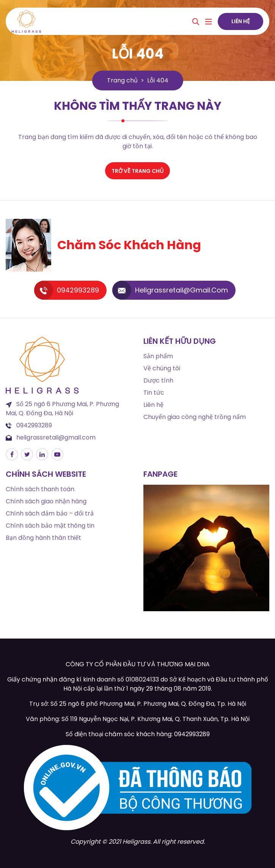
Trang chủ (122, 80)
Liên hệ (241, 21)
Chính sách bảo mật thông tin (50, 526)
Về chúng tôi (162, 368)
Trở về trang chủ (137, 171)
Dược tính (158, 380)
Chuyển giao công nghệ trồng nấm (195, 417)
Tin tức (154, 393)
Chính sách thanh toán (40, 489)
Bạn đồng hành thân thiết (43, 538)
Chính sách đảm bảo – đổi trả (50, 513)
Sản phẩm (158, 356)
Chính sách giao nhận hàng (46, 501)
